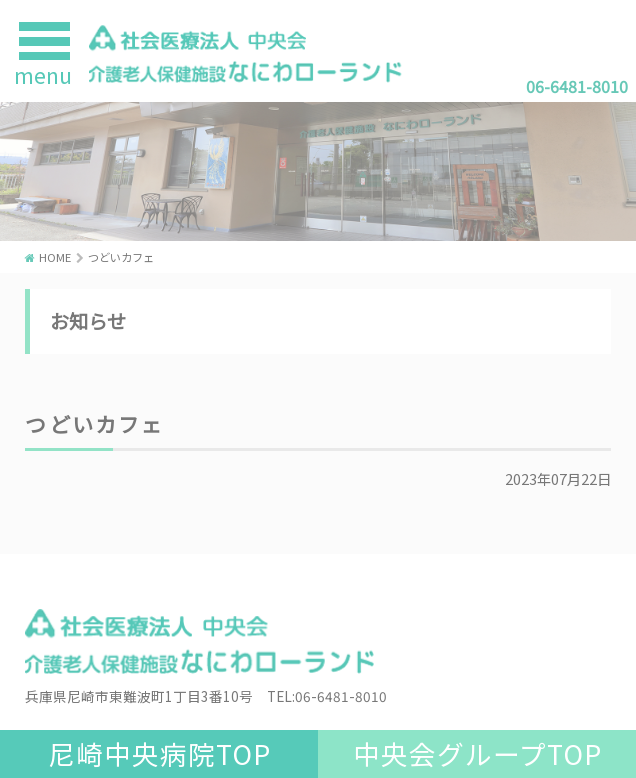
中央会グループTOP (477, 753)
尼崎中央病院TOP (159, 753)
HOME (55, 257)
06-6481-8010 (577, 86)
